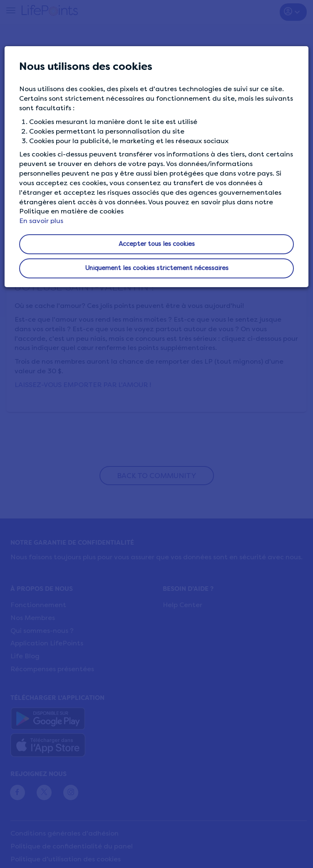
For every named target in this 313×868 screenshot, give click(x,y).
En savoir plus (41, 221)
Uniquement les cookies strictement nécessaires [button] (157, 268)
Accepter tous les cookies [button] (157, 244)
